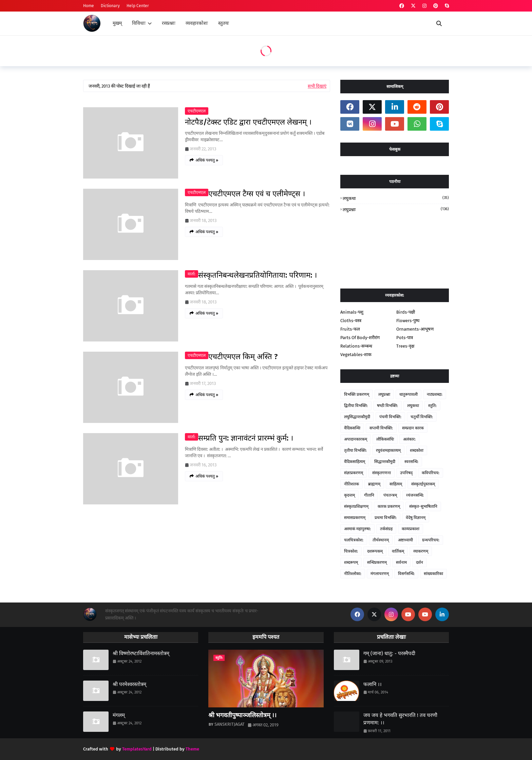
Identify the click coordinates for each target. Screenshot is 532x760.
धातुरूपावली (408, 394)
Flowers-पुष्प (408, 321)
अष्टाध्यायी (405, 540)
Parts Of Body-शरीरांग (360, 338)
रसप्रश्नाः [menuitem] (169, 23)
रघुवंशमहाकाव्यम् (388, 450)
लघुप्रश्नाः (396, 209)
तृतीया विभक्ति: (355, 450)
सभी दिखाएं (317, 86)
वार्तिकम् (398, 551)
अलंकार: (409, 439)
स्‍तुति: (432, 406)
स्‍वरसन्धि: (411, 462)
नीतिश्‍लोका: (353, 574)
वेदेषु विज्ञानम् (416, 518)
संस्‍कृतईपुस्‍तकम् (423, 484)
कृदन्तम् (349, 495)
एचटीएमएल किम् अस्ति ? (243, 357)
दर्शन (420, 562)
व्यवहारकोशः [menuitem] (197, 23)
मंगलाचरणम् (380, 574)
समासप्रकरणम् (355, 518)
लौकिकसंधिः (385, 439)
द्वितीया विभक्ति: (356, 406)
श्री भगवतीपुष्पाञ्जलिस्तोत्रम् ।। (242, 715)
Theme (192, 749)
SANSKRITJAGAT (230, 724)
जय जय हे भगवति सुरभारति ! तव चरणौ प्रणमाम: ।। (400, 719)
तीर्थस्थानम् (381, 540)
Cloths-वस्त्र (351, 321)
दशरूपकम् (375, 551)
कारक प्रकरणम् (389, 506)
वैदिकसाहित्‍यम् (355, 462)
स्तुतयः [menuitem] (224, 23)
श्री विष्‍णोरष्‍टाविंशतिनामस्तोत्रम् (141, 653)
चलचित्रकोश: (354, 540)
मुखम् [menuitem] (117, 23)
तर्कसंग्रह (386, 529)
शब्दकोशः (417, 450)
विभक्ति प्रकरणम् (357, 394)
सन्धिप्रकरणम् (377, 562)
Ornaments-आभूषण (415, 329)
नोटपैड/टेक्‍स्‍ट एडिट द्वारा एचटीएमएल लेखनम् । (248, 122)
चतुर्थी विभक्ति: (422, 417)
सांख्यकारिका (433, 574)
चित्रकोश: (351, 551)
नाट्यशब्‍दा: (435, 394)
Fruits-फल (350, 329)
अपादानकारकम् (356, 439)
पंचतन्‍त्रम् (390, 495)
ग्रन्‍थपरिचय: (431, 540)
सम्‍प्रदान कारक (413, 428)
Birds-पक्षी (406, 312)
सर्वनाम (401, 562)
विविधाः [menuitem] (139, 23)
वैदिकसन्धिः (352, 428)
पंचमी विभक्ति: (390, 417)
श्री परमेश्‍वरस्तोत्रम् (129, 684)
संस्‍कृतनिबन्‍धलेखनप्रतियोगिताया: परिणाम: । (258, 275)
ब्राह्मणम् (374, 484)
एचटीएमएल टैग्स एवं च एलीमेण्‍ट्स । (257, 194)
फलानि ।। (373, 684)
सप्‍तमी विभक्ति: (381, 428)
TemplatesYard (137, 749)
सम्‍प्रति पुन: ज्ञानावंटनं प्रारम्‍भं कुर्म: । (246, 438)
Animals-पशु (352, 312)
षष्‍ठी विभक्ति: (387, 406)
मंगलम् (119, 715)
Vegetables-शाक (356, 355)
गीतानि (369, 495)
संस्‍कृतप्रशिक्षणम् (356, 506)
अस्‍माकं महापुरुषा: (357, 529)
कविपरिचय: (431, 473)
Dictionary (110, 6)
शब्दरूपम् (351, 562)
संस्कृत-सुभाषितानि (423, 506)
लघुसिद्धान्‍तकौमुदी (357, 417)
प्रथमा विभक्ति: (386, 518)
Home (89, 6)
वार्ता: (192, 274)
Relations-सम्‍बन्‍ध (356, 346)
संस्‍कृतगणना (382, 473)
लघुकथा (396, 198)
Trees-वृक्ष (405, 346)
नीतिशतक (351, 484)
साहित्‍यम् (396, 484)
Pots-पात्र (405, 338)
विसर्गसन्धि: (406, 574)
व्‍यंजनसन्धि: (415, 495)
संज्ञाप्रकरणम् (354, 473)
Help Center (138, 6)
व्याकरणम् (421, 551)
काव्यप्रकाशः (411, 529)
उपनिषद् (406, 473)
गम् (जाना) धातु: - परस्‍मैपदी (389, 653)
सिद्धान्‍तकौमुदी (385, 462)
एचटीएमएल (197, 111)
